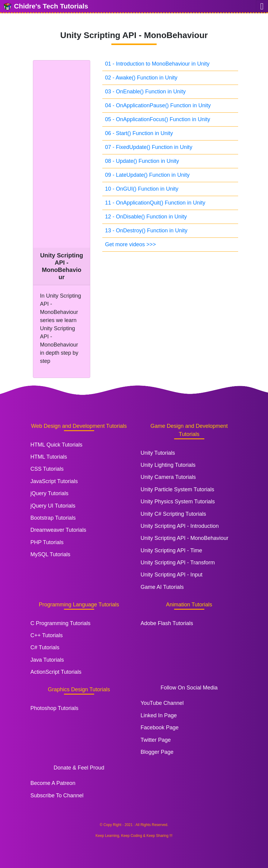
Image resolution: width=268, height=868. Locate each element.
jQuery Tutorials (49, 493)
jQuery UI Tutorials (53, 506)
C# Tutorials (45, 647)
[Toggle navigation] (262, 6)
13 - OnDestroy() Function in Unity (146, 231)
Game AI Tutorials (162, 587)
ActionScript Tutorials (56, 672)
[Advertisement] (62, 154)
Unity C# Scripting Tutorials (173, 514)
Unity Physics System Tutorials (178, 502)
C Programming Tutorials (61, 623)
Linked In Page (159, 715)
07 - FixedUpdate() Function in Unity (149, 147)
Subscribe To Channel (57, 795)
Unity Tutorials (158, 453)
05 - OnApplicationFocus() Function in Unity (158, 119)
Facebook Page (160, 728)
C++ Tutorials (47, 635)
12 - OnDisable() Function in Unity (146, 217)
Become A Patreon (53, 783)
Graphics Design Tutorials (79, 689)
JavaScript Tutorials (54, 481)
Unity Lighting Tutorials (168, 465)
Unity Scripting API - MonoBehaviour (185, 538)
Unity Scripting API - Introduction (180, 526)
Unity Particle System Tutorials (177, 489)
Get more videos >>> (131, 244)
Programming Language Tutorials (79, 605)
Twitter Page (156, 740)
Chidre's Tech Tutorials (46, 7)
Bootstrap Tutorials (53, 518)
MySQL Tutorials (50, 554)
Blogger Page (157, 752)
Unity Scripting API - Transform (178, 563)
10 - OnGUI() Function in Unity (142, 189)
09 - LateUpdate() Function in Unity (147, 175)
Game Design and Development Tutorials (189, 430)
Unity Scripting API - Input (172, 575)
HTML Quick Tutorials (56, 445)
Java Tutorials (47, 660)
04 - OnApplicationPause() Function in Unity (158, 105)
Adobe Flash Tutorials (167, 623)
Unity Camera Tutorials (168, 477)
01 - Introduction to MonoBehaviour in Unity (157, 64)
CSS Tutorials (47, 469)
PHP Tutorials (47, 542)
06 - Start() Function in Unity (139, 133)
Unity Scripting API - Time (171, 550)
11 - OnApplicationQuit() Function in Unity (155, 203)
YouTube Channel (162, 703)
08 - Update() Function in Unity (142, 161)
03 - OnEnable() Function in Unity (145, 92)
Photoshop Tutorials (54, 708)
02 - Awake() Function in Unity (141, 78)
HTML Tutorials (49, 457)
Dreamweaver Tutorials (58, 530)
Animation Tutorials (189, 605)
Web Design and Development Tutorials (79, 426)
